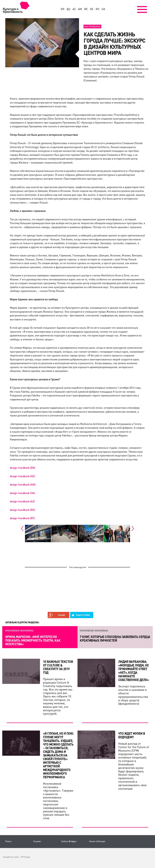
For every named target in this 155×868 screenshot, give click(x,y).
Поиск (8, 841)
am (80, 9)
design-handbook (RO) (22, 510)
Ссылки (37, 841)
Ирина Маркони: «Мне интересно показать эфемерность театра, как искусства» (33, 640)
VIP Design (26, 857)
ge (92, 9)
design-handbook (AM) (23, 484)
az (74, 9)
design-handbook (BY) (22, 518)
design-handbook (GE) (22, 476)
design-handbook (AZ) (22, 501)
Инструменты (92, 27)
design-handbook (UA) (22, 493)
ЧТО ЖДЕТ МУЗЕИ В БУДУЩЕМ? (132, 735)
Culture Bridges (69, 841)
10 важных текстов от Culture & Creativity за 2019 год (58, 667)
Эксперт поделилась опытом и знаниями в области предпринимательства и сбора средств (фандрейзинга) (133, 695)
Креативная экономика (19, 631)
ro (97, 9)
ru (68, 9)
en (63, 9)
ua (103, 9)
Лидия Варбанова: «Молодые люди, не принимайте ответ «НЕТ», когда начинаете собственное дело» (134, 671)
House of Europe (97, 841)
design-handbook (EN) (22, 468)
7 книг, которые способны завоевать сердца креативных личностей (115, 639)
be (86, 9)
